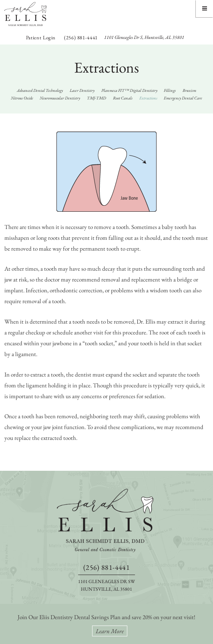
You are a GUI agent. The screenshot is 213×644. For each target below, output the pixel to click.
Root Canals (123, 98)
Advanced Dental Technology (40, 90)
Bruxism (189, 90)
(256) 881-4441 (81, 37)
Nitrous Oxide (22, 98)
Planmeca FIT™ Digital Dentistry (129, 90)
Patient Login (41, 37)
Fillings (170, 90)
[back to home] (106, 520)
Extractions (148, 98)
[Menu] (204, 9)
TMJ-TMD (96, 98)
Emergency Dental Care (183, 98)
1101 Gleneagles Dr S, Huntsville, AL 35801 (144, 37)
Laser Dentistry (82, 90)
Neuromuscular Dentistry (60, 98)
